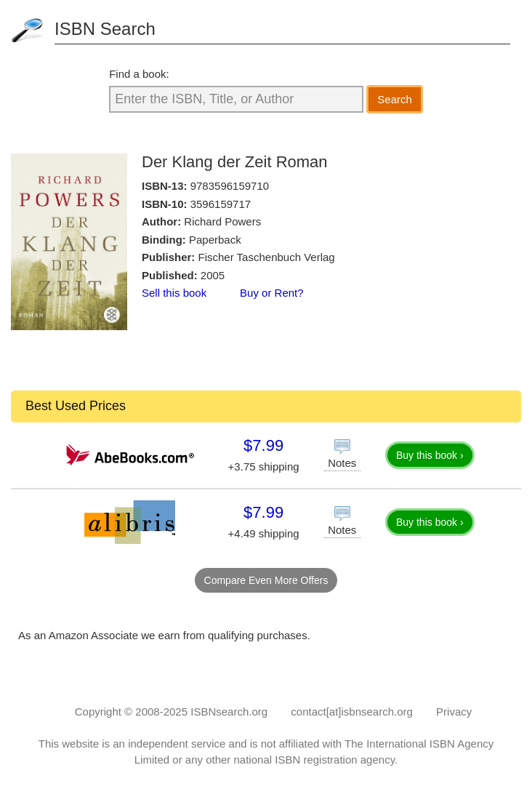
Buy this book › (430, 455)
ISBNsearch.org (229, 712)
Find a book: (139, 74)
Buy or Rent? (272, 293)
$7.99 (263, 445)
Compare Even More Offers (266, 580)
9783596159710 (230, 186)
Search (395, 99)
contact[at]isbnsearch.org (352, 712)
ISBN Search (105, 29)
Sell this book (174, 293)
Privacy (454, 712)
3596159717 (221, 204)
